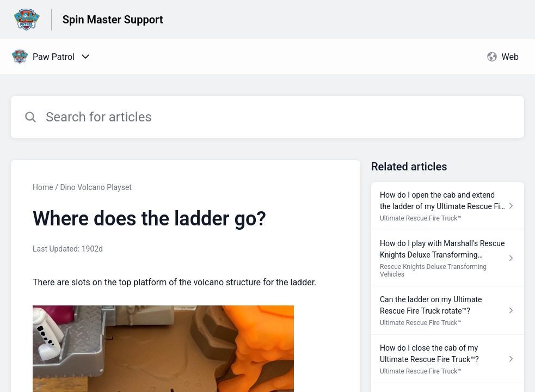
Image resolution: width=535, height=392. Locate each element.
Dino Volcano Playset (96, 187)
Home (43, 187)
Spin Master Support (113, 20)
